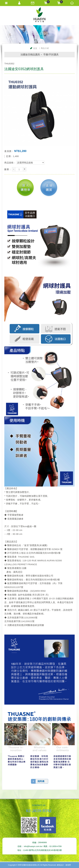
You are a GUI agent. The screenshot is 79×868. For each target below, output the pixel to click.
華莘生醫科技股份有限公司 (39, 15)
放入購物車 (25, 188)
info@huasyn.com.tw (33, 846)
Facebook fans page (48, 825)
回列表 (41, 781)
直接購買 (49, 188)
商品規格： (10, 163)
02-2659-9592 (39, 811)
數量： (8, 169)
